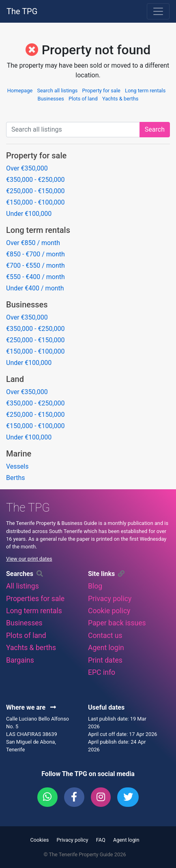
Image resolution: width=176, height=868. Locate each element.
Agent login (106, 648)
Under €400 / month (35, 288)
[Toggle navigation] (158, 11)
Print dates (105, 660)
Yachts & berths (120, 99)
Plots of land (83, 99)
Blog (95, 586)
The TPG (22, 11)
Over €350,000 (27, 168)
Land (15, 379)
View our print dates (29, 559)
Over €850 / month (33, 243)
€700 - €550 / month (35, 266)
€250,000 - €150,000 (35, 191)
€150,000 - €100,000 (35, 202)
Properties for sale (35, 599)
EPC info (102, 672)
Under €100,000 (29, 214)
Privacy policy (110, 599)
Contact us (105, 636)
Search (155, 129)
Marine (19, 454)
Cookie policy (109, 611)
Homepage (20, 91)
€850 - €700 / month (35, 254)
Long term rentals (145, 91)
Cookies (39, 840)
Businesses (51, 99)
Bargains (20, 660)
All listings (23, 586)
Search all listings (57, 91)
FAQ (101, 840)
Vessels (17, 466)
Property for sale (101, 91)
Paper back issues (117, 623)
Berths (16, 478)
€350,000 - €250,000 (35, 180)
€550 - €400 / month (35, 277)
